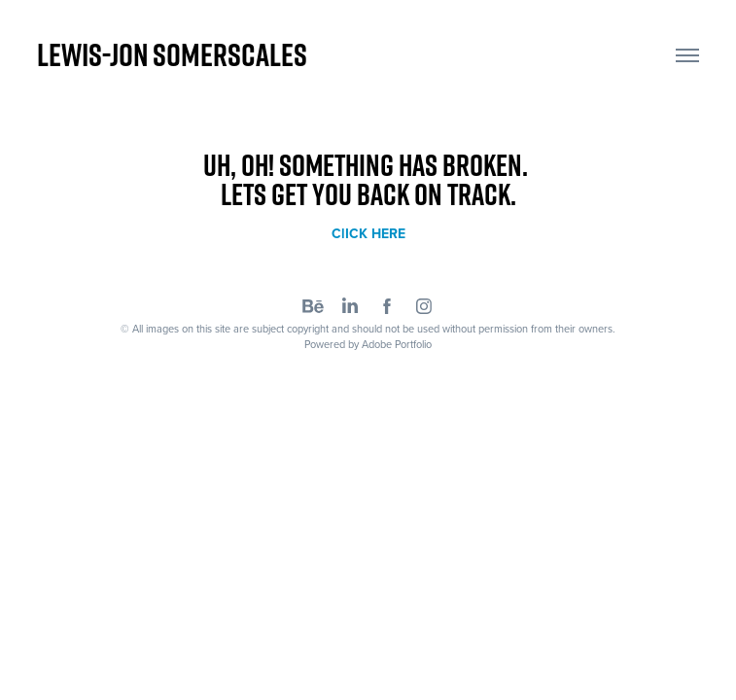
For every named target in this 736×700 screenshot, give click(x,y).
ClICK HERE (368, 233)
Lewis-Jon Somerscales (172, 54)
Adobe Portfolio (397, 344)
